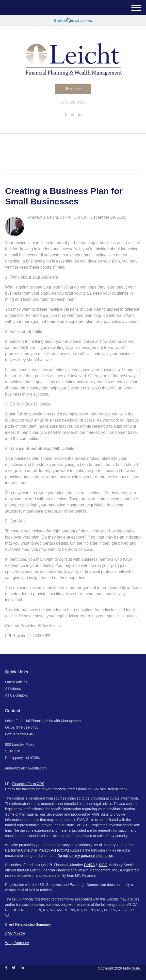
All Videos (13, 689)
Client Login (73, 89)
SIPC (103, 865)
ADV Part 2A (15, 934)
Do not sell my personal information (85, 856)
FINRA (89, 865)
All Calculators (16, 695)
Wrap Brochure (17, 943)
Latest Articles (16, 682)
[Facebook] (66, 115)
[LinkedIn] (80, 115)
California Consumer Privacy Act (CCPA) (37, 850)
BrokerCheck (117, 789)
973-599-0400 (73, 102)
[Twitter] (72, 115)
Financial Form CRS (28, 784)
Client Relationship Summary (28, 924)
